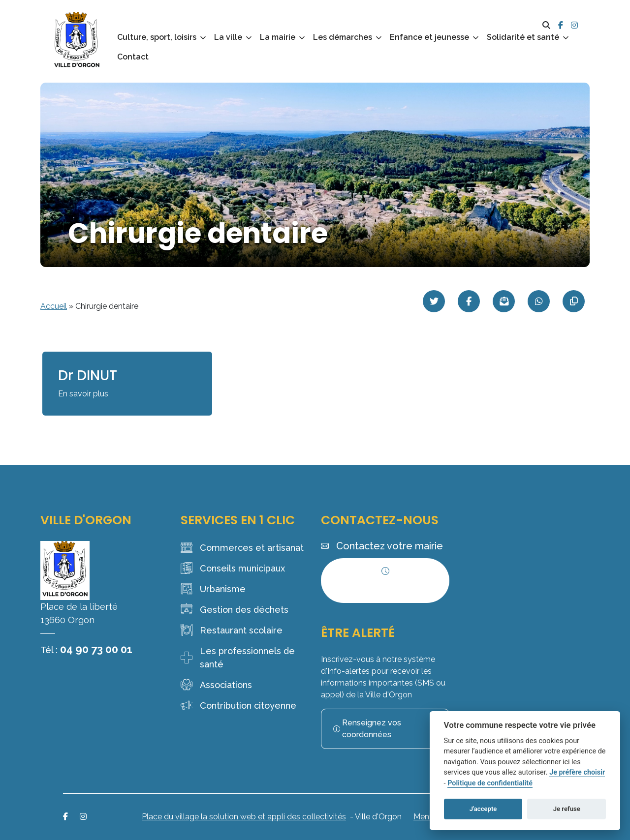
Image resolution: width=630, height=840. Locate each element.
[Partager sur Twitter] (434, 301)
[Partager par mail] (504, 301)
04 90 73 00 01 (96, 649)
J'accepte (483, 809)
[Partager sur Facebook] (469, 301)
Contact (133, 57)
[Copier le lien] (574, 301)
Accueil (54, 306)
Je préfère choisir (577, 772)
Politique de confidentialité (490, 783)
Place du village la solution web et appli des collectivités (244, 817)
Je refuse (567, 809)
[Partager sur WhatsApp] (539, 301)
